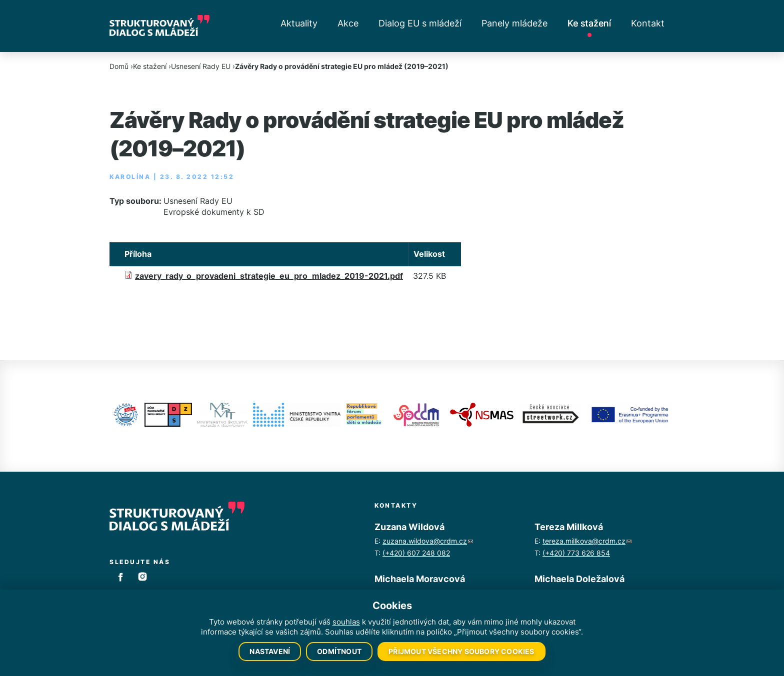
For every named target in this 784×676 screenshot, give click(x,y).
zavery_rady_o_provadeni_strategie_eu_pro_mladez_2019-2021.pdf (269, 276)
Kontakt (648, 23)
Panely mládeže (514, 23)
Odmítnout (339, 651)
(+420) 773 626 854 (576, 553)
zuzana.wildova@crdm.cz (428, 541)
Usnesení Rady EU (201, 66)
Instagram (142, 577)
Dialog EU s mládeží (420, 23)
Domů (119, 66)
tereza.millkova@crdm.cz (587, 541)
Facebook (120, 577)
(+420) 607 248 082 (416, 553)
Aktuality (299, 23)
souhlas (346, 622)
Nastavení (270, 651)
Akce (348, 23)
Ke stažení (589, 23)
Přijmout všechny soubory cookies (461, 651)
